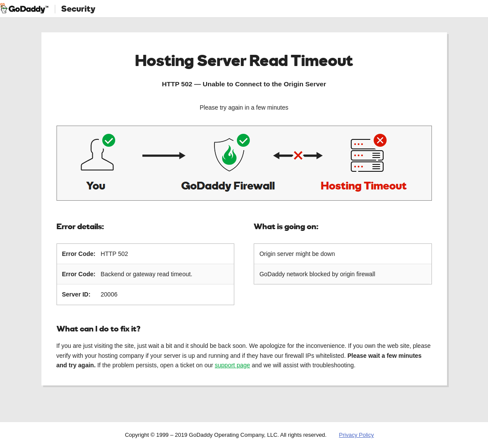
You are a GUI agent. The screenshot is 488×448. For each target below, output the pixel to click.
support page (233, 365)
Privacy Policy (357, 435)
